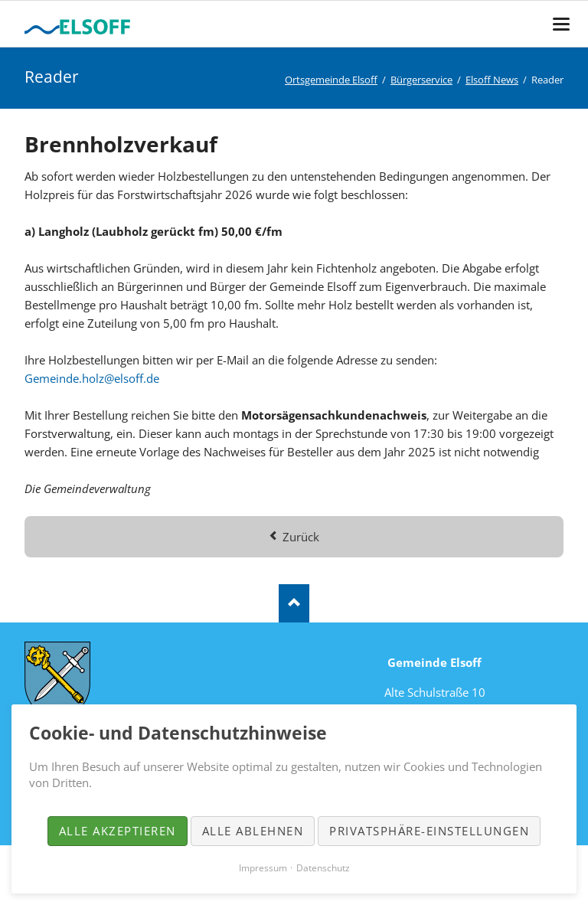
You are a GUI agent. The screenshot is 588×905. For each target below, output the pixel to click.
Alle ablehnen (253, 831)
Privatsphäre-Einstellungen (429, 831)
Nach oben (294, 603)
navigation (561, 24)
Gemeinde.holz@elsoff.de (92, 378)
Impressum (263, 868)
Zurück (301, 537)
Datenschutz (323, 868)
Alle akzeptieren (118, 831)
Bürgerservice (421, 80)
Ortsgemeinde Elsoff (331, 80)
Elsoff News (492, 80)
